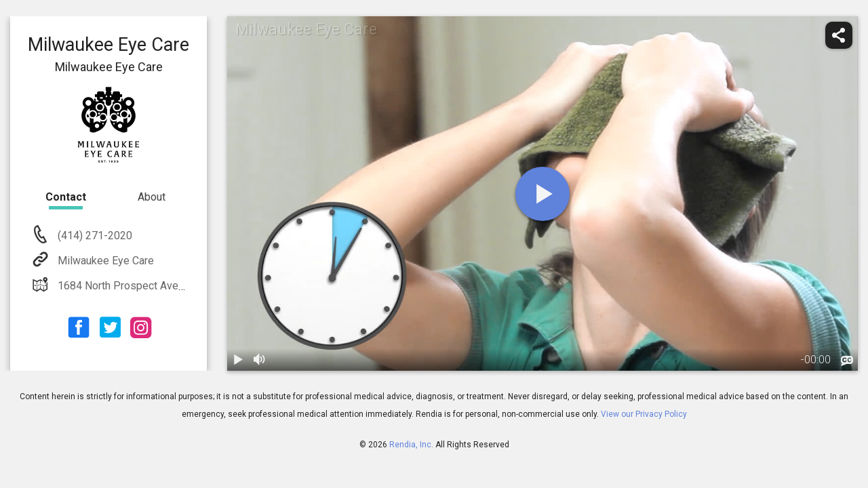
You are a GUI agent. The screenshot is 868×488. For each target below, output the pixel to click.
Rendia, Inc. (411, 445)
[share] (839, 35)
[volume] (260, 360)
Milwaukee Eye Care (104, 261)
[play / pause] (238, 360)
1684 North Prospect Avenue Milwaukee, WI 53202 (178, 286)
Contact (66, 197)
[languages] (847, 361)
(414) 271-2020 (94, 236)
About (152, 197)
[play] (542, 194)
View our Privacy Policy (644, 414)
